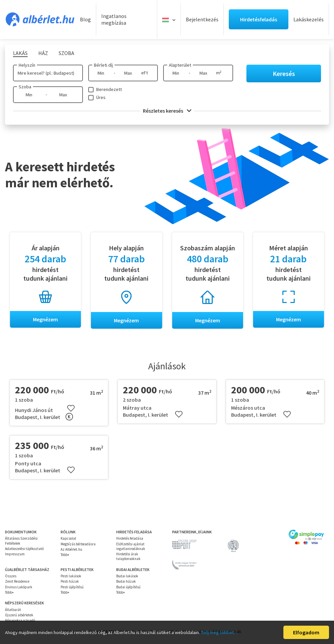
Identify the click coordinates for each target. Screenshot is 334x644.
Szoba (25, 87)
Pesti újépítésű (72, 587)
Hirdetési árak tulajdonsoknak (128, 556)
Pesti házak (70, 582)
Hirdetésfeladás (259, 19)
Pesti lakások (71, 576)
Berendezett (109, 89)
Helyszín (27, 65)
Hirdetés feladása (130, 538)
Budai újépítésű (128, 587)
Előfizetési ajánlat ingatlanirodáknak (131, 546)
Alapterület (180, 65)
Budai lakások (127, 576)
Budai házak (126, 582)
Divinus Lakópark (19, 587)
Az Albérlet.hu (71, 549)
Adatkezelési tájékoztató (24, 549)
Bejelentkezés (202, 19)
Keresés (284, 73)
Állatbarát (13, 610)
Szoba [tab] (66, 53)
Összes (11, 576)
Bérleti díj (103, 65)
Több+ (65, 555)
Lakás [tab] (20, 53)
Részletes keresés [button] (167, 111)
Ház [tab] (43, 53)
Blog (85, 19)
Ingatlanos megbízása (114, 19)
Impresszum (15, 554)
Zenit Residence (17, 582)
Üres (101, 97)
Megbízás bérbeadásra (78, 544)
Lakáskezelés (309, 19)
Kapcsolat (68, 538)
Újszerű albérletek (19, 615)
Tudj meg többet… (219, 632)
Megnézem (45, 319)
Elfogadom (306, 632)
